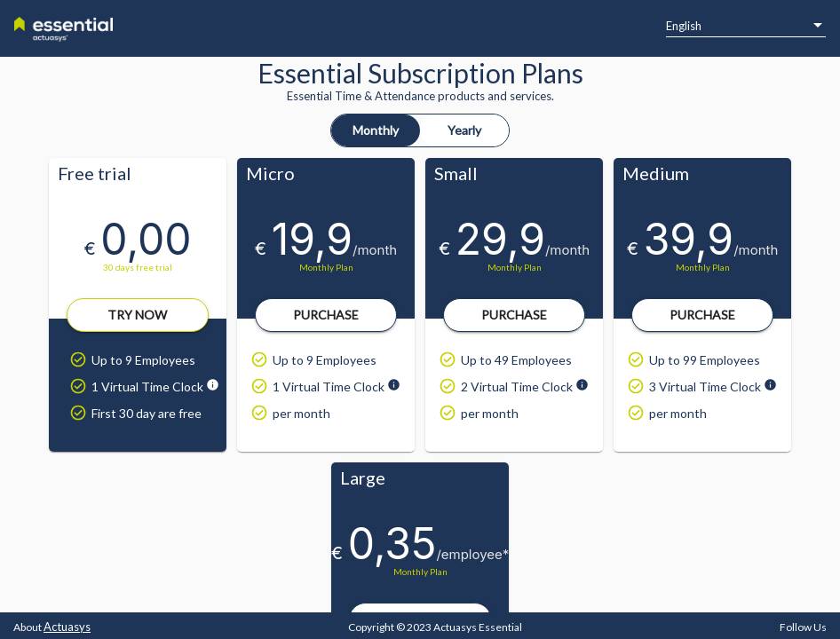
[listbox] (746, 26)
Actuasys (67, 627)
